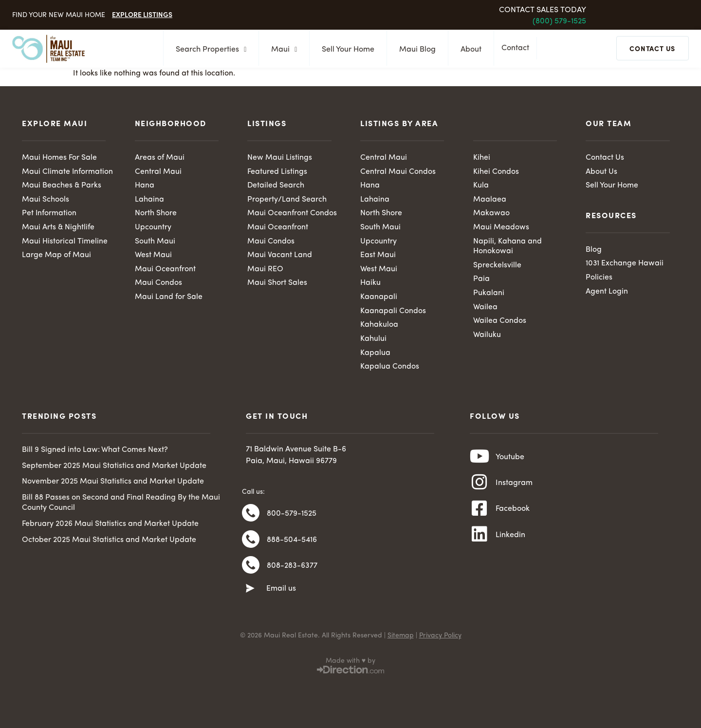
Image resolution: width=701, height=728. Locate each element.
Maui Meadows (501, 228)
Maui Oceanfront (165, 270)
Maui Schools (46, 200)
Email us (281, 593)
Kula (481, 186)
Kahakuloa (379, 326)
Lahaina (149, 200)
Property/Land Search (287, 200)
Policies (599, 278)
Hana (145, 186)
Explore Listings (142, 14)
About (468, 50)
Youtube (510, 459)
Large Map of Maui (56, 256)
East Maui (378, 256)
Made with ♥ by (350, 665)
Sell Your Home (345, 50)
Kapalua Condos (390, 368)
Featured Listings (277, 172)
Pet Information (49, 214)
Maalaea (490, 200)
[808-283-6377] (251, 569)
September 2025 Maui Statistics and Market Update (114, 467)
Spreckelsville (497, 266)
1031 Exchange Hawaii (625, 264)
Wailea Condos (500, 322)
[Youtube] (480, 459)
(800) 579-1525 (559, 21)
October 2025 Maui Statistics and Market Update (109, 541)
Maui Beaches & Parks (62, 186)
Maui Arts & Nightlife (58, 228)
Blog (594, 250)
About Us (601, 172)
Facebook (513, 513)
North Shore (156, 214)
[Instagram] (480, 485)
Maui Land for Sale (169, 298)
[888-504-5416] (251, 542)
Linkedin (510, 540)
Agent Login (607, 292)
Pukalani (489, 294)
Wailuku (487, 336)
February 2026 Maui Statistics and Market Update (110, 525)
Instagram (514, 486)
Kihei (482, 158)
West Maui (153, 256)
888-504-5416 (292, 542)
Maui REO (265, 270)
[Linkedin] (480, 539)
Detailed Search (276, 186)
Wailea (485, 308)
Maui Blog (415, 50)
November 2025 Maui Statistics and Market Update (113, 483)
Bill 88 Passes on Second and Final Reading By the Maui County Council (121, 504)
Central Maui (158, 172)
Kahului (373, 340)
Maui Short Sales (277, 284)
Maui (281, 50)
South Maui (155, 242)
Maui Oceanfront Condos (292, 214)
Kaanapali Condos (393, 312)
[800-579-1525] (251, 515)
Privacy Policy (440, 639)
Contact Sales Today (543, 10)
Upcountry (153, 228)
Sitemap (401, 639)
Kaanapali (379, 298)
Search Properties (208, 50)
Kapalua (375, 354)
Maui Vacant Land (280, 256)
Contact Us (605, 158)
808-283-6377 (292, 569)
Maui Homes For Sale (59, 158)
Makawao (491, 214)
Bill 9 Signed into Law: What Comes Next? (95, 451)
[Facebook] (480, 512)
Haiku (370, 284)
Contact (518, 49)
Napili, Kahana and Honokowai (507, 247)
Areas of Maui (160, 158)
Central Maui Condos (398, 172)
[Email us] (250, 593)
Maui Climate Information (68, 172)
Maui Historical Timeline (65, 242)
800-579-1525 (292, 516)
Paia (481, 280)
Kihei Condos (496, 172)
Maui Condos (158, 284)
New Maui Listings (280, 158)
